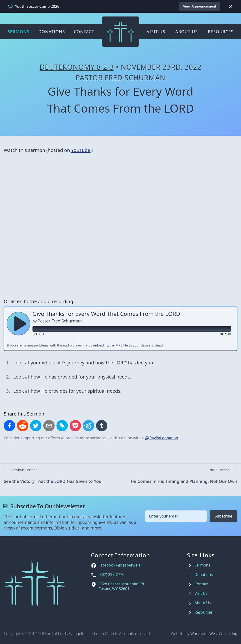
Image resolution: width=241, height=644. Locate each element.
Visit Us (156, 32)
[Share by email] (49, 426)
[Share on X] (36, 426)
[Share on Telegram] (88, 426)
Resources (221, 32)
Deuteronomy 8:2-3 (77, 67)
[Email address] (176, 516)
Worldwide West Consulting (214, 634)
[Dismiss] (231, 6)
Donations (52, 32)
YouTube (81, 150)
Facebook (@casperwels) (120, 565)
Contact (84, 32)
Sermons (18, 32)
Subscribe (223, 516)
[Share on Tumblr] (102, 426)
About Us (187, 32)
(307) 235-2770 (111, 575)
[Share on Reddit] (23, 426)
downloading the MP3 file (108, 345)
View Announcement (200, 6)
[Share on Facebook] (9, 426)
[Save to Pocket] (75, 426)
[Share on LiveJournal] (62, 426)
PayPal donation (161, 438)
